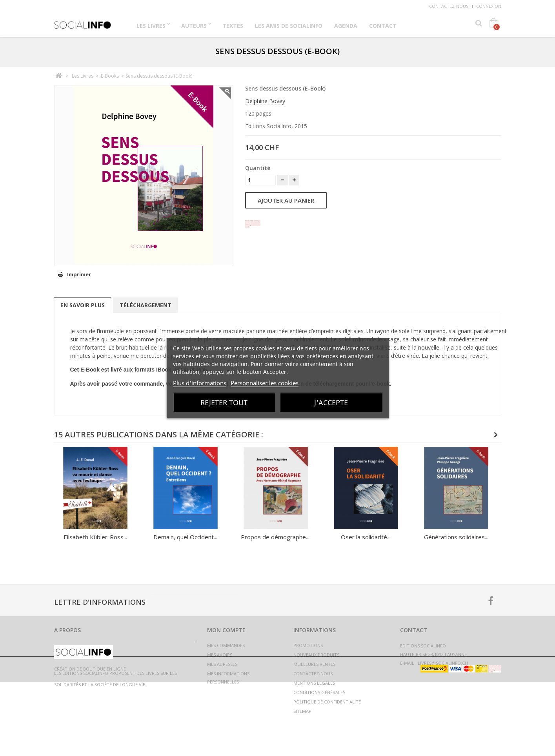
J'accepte (331, 402)
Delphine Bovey (265, 101)
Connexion (489, 6)
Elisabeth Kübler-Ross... (95, 537)
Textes (233, 26)
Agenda (346, 26)
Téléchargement (146, 305)
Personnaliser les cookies (265, 383)
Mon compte (226, 630)
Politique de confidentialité (327, 702)
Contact (383, 26)
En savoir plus (83, 305)
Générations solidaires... (456, 537)
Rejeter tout (224, 402)
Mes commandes (226, 645)
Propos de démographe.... (276, 537)
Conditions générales (319, 692)
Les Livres (151, 26)
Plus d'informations (200, 383)
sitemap (302, 711)
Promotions (308, 645)
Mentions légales (314, 683)
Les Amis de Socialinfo (289, 26)
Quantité (258, 168)
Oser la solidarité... (366, 537)
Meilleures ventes (314, 664)
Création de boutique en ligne (90, 742)
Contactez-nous (449, 6)
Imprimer (79, 274)
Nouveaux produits (316, 655)
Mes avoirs (220, 655)
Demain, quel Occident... (185, 537)
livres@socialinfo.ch (443, 663)
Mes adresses (222, 664)
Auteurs (194, 26)
